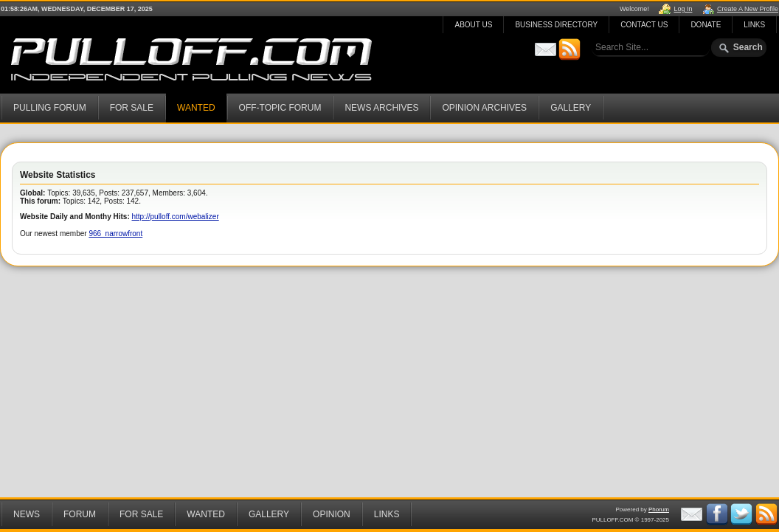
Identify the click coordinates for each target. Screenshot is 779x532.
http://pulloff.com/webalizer (176, 217)
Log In (683, 9)
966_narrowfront (115, 234)
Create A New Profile (748, 9)
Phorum (659, 509)
